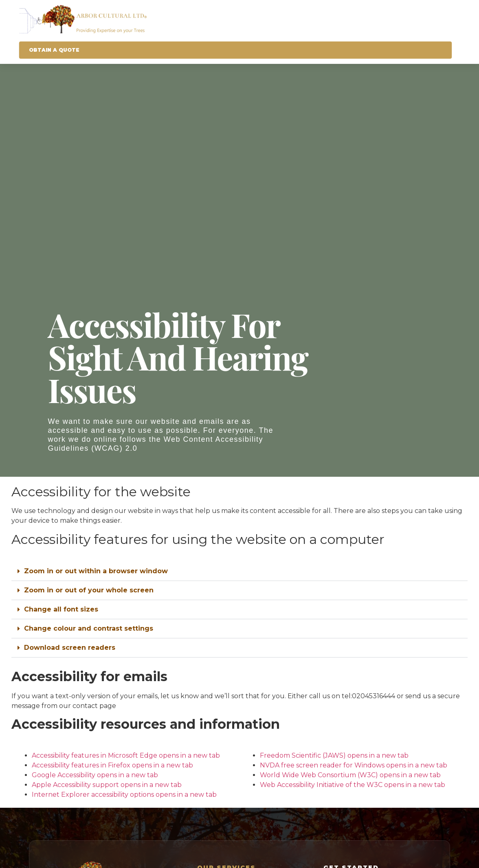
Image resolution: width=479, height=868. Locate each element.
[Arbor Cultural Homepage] (235, 19)
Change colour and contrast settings (89, 628)
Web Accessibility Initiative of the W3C (353, 785)
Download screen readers (70, 648)
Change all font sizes (61, 609)
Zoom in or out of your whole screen (89, 590)
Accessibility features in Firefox (113, 765)
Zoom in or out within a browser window (96, 571)
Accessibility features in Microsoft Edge (127, 755)
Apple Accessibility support (108, 785)
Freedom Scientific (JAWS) (335, 755)
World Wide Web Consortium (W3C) (351, 775)
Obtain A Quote (54, 50)
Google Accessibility (96, 775)
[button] (239, 571)
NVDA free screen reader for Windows (354, 765)
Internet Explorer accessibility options (125, 795)
